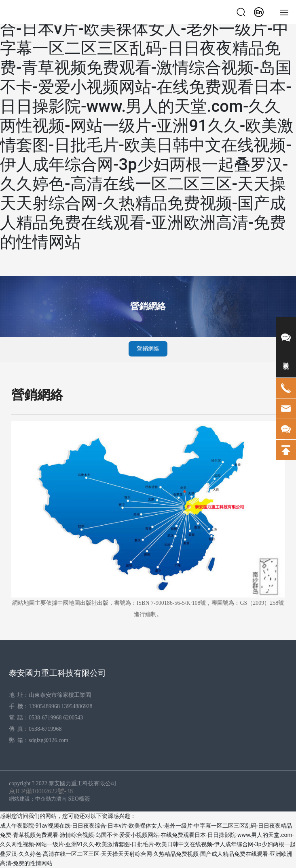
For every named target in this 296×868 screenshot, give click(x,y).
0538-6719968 (45, 718)
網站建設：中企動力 (33, 799)
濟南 (61, 799)
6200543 (74, 718)
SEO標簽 (79, 799)
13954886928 (77, 706)
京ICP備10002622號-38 (41, 791)
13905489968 (44, 706)
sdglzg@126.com (49, 740)
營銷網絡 (148, 306)
